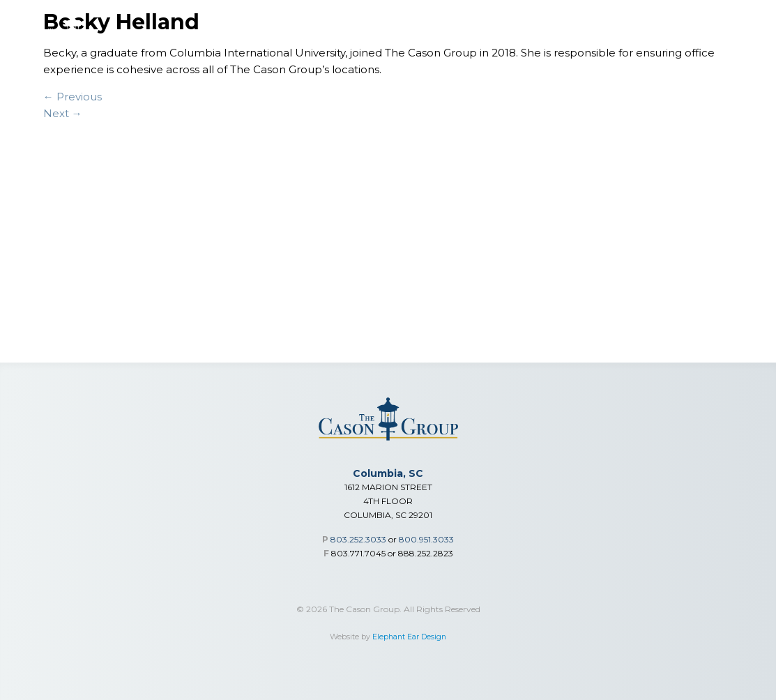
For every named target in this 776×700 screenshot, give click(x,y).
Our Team (640, 43)
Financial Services (223, 43)
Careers (693, 43)
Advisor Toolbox (499, 43)
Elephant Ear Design (409, 637)
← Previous (73, 97)
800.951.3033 (426, 539)
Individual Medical (404, 43)
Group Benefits (312, 43)
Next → (63, 113)
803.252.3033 (358, 539)
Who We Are (578, 43)
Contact (744, 43)
